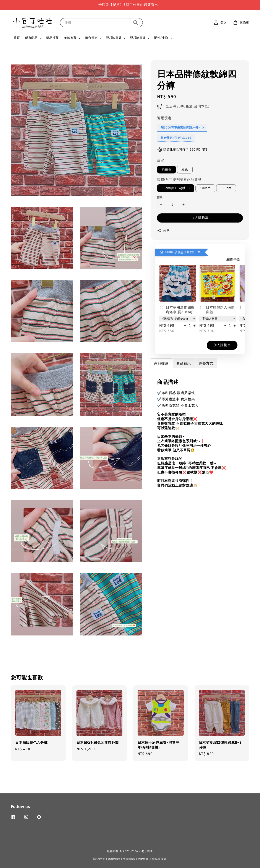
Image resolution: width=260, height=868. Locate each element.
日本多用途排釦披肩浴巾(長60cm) (177, 310)
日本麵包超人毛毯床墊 (217, 310)
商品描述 (161, 363)
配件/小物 (161, 38)
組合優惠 (91, 38)
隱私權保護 (159, 859)
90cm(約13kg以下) (176, 188)
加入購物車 (200, 218)
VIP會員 (143, 859)
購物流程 (114, 859)
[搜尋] (136, 22)
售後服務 (129, 859)
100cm (205, 188)
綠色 (185, 169)
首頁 (17, 38)
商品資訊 (184, 363)
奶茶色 (167, 169)
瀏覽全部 (233, 260)
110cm (226, 188)
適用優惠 (164, 118)
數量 (160, 197)
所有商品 (31, 38)
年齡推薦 (70, 38)
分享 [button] (163, 231)
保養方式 (206, 363)
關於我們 (99, 859)
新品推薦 (52, 38)
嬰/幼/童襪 (138, 38)
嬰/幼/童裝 (114, 38)
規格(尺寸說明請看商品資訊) (180, 179)
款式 (161, 161)
